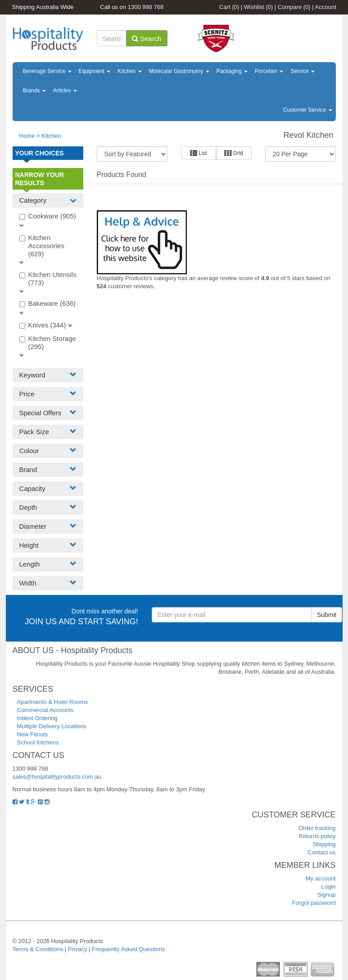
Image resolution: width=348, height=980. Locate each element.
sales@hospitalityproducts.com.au (57, 777)
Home (27, 136)
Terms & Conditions (38, 949)
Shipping (324, 844)
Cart (229, 7)
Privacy (78, 949)
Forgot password (314, 903)
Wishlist (258, 7)
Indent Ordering (37, 718)
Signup (326, 895)
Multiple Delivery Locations (52, 726)
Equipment (95, 71)
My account (321, 878)
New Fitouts (33, 734)
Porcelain (269, 71)
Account (326, 7)
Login (329, 887)
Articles (65, 91)
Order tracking (317, 828)
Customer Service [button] (308, 110)
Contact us (321, 852)
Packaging (232, 71)
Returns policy (317, 836)
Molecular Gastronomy (179, 71)
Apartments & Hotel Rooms (53, 702)
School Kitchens (38, 742)
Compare (294, 7)
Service (302, 71)
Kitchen (129, 71)
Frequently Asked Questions (129, 949)
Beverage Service (47, 71)
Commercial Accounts (45, 710)
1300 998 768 (146, 7)
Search (147, 39)
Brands (34, 91)
